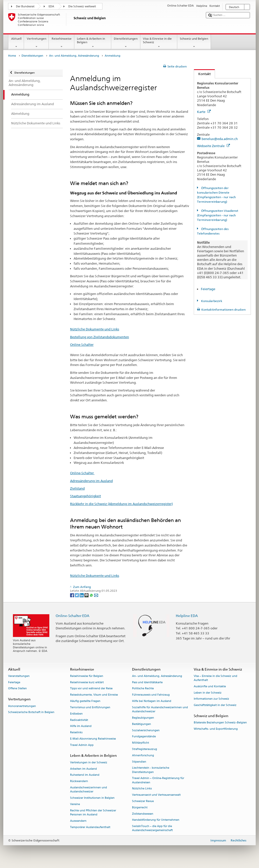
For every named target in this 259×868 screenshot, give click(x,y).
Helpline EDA (187, 616)
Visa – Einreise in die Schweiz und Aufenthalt (215, 678)
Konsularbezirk (211, 301)
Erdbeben (76, 714)
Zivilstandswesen (143, 814)
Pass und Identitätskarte (147, 682)
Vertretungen (36, 43)
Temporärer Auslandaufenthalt (90, 827)
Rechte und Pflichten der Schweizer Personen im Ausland (93, 813)
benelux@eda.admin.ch (220, 139)
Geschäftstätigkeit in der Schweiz (215, 705)
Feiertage (208, 289)
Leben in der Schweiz (208, 693)
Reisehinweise (61, 43)
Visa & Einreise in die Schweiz (159, 43)
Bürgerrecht (140, 807)
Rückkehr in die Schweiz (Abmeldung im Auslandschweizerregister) (121, 504)
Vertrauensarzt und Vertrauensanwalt (156, 795)
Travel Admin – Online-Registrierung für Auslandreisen (158, 780)
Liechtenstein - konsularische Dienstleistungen (151, 770)
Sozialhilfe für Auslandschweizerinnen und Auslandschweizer (160, 709)
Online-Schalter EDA (72, 616)
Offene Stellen (17, 689)
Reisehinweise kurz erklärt (87, 682)
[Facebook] (72, 595)
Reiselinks (76, 733)
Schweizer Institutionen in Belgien (92, 798)
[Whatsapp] (92, 595)
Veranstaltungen (19, 676)
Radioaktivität (79, 720)
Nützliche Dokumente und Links (95, 329)
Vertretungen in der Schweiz (89, 762)
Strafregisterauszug (145, 749)
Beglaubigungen (143, 718)
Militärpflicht (141, 743)
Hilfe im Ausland (81, 726)
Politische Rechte (143, 689)
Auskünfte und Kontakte (210, 686)
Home (12, 56)
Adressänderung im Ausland (91, 481)
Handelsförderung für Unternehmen (156, 820)
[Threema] (87, 595)
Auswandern (78, 821)
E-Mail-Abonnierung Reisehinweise (93, 739)
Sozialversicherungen (146, 730)
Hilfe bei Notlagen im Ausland (152, 701)
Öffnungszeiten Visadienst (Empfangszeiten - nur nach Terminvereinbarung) (218, 215)
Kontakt (202, 74)
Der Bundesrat (25, 6)
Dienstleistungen (126, 43)
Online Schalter (82, 345)
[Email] (96, 595)
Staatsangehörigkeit (85, 496)
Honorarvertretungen (22, 706)
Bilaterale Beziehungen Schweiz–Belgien (220, 723)
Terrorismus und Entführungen (90, 707)
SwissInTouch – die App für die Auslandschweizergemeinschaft (152, 828)
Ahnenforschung (143, 755)
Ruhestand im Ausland (85, 775)
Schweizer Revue (143, 801)
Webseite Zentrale (213, 146)
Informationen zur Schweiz (211, 699)
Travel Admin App (82, 745)
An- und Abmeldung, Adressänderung (74, 56)
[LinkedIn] (82, 595)
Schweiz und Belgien (194, 43)
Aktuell (16, 43)
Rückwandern (79, 781)
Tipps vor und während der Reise (91, 689)
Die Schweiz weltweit (82, 6)
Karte (204, 112)
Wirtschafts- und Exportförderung (216, 729)
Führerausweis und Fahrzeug (151, 695)
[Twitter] (77, 595)
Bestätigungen (142, 724)
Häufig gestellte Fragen (85, 701)
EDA (51, 6)
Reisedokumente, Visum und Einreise (94, 695)
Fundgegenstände (144, 737)
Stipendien (139, 762)
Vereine (75, 804)
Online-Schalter (82, 473)
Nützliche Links (142, 789)
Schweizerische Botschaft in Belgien (31, 712)
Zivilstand (77, 488)
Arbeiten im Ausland (83, 769)
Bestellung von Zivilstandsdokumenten (100, 337)
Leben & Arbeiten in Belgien (93, 43)
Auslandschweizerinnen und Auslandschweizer (89, 790)
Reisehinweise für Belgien (87, 676)
